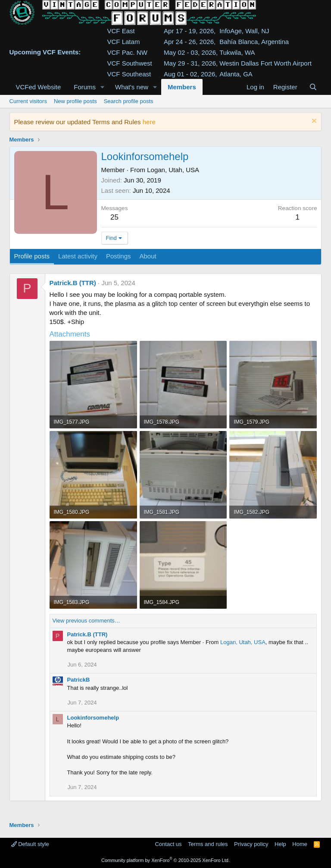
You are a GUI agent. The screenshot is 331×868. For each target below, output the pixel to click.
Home (300, 844)
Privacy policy (251, 844)
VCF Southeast (129, 74)
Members (182, 87)
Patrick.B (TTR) (73, 283)
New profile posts (75, 101)
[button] (103, 87)
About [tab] (148, 256)
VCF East (121, 31)
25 (114, 217)
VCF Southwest (130, 63)
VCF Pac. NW (127, 52)
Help (280, 844)
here (149, 122)
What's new (132, 87)
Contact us (168, 844)
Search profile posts (129, 101)
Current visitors (28, 101)
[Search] (313, 87)
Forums (85, 87)
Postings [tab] (119, 256)
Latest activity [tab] (78, 256)
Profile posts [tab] (32, 256)
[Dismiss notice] (313, 122)
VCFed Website (39, 87)
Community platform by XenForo (165, 860)
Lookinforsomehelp (93, 718)
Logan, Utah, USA (173, 170)
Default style (30, 844)
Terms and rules (208, 844)
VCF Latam (124, 42)
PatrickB (79, 680)
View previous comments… (86, 621)
